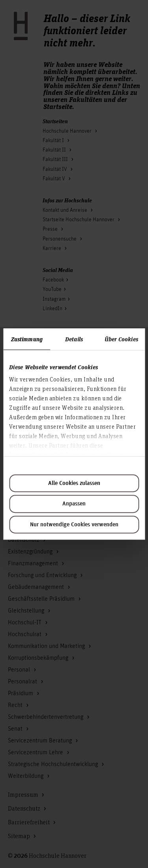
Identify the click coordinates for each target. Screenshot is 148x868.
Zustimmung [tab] (27, 339)
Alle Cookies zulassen (74, 483)
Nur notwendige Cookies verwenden (74, 525)
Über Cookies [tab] (121, 339)
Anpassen (74, 504)
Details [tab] (74, 339)
